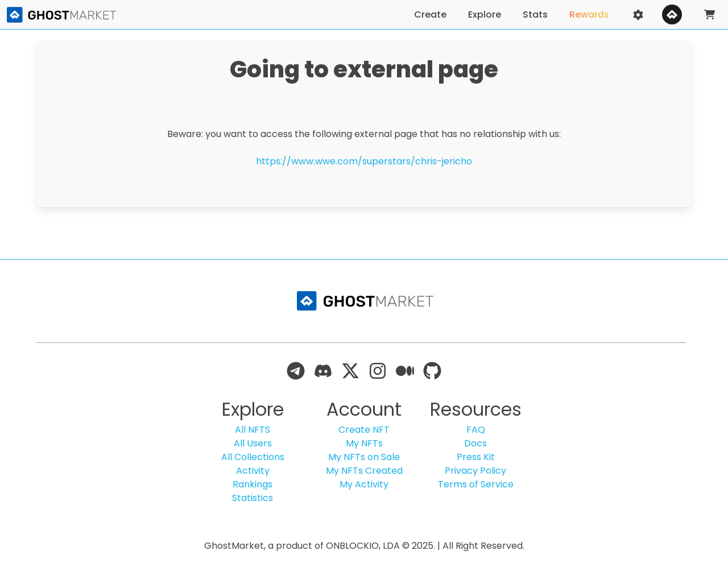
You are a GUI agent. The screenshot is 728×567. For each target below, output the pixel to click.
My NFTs (364, 443)
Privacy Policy (475, 471)
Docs (475, 443)
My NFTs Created (364, 471)
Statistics (253, 498)
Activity (253, 471)
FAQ (476, 430)
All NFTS (253, 430)
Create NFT (364, 430)
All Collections (253, 457)
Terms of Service (476, 484)
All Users (253, 443)
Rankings (253, 484)
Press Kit (476, 457)
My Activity (364, 484)
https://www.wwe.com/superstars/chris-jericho (364, 161)
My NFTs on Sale (364, 457)
